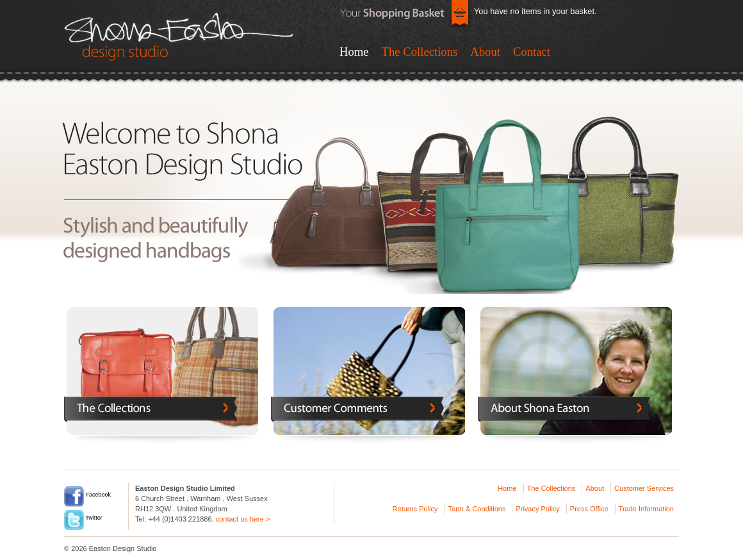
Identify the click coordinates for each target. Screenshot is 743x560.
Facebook (87, 495)
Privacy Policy (537, 509)
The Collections (420, 52)
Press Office (589, 509)
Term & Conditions (477, 509)
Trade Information (646, 509)
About (485, 52)
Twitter (83, 518)
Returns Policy (415, 509)
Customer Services (644, 488)
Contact (532, 52)
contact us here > (243, 519)
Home (354, 52)
